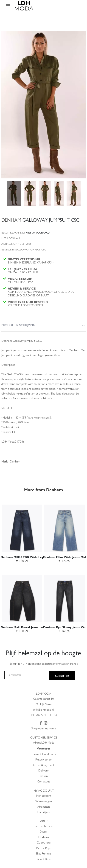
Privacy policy (43, 760)
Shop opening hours (44, 729)
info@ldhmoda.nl (43, 710)
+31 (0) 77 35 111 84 (44, 716)
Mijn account (44, 796)
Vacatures (44, 748)
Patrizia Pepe (43, 848)
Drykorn (44, 837)
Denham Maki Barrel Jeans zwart (24, 627)
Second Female (44, 826)
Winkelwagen (44, 802)
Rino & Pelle (43, 859)
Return (44, 776)
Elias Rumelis (43, 854)
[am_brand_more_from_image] (22, 526)
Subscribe (62, 676)
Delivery (43, 771)
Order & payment (43, 765)
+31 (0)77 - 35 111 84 (22, 269)
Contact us (43, 782)
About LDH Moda (44, 743)
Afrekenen (43, 807)
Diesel (43, 832)
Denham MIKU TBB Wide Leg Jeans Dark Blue (34, 557)
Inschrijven (43, 813)
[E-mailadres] (19, 675)
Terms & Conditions (43, 754)
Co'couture (43, 843)
